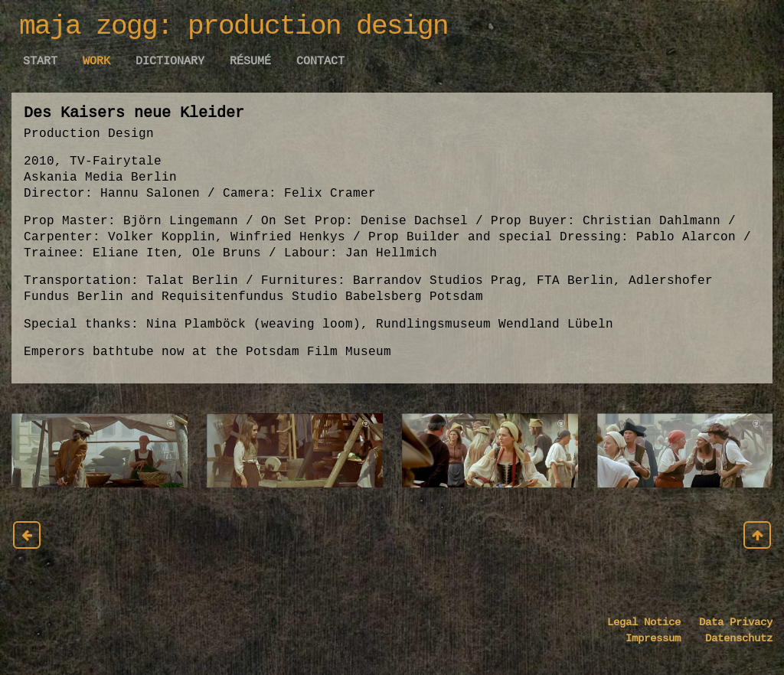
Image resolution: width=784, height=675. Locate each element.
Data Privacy (727, 622)
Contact (320, 61)
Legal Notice (644, 622)
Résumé (250, 61)
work (96, 61)
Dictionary (170, 61)
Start (40, 61)
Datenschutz (730, 638)
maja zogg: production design (234, 26)
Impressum (656, 638)
